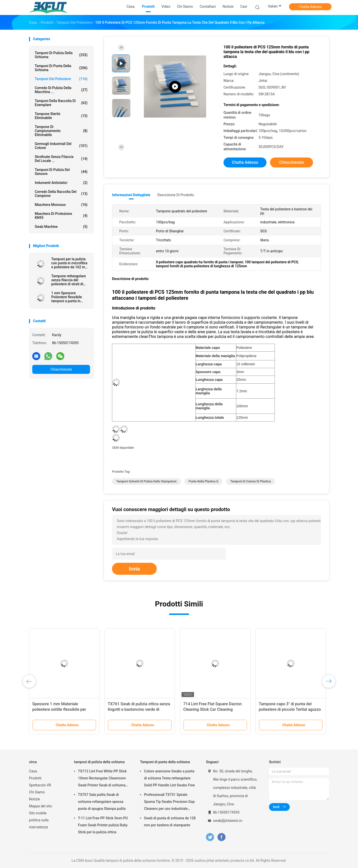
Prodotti (35, 778)
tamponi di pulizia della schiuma (61, 55)
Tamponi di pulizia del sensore (61, 172)
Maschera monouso (61, 205)
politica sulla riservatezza (39, 824)
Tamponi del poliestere (61, 79)
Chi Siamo (37, 792)
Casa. (33, 771)
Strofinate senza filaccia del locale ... (61, 159)
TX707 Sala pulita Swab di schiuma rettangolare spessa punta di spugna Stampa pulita (102, 802)
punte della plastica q (204, 481)
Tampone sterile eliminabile (61, 116)
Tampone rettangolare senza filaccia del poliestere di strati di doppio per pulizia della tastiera (69, 280)
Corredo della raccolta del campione (61, 194)
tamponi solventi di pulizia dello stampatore (146, 481)
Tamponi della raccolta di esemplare (61, 103)
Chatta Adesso (310, 7)
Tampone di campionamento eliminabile (61, 131)
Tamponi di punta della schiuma (61, 68)
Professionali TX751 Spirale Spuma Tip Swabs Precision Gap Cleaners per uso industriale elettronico (169, 802)
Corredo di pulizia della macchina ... (61, 90)
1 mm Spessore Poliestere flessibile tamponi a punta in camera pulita (67, 297)
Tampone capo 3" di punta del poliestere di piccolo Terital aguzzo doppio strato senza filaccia (290, 709)
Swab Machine (61, 227)
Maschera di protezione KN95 (61, 216)
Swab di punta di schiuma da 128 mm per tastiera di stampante (170, 822)
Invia (134, 569)
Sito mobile (38, 813)
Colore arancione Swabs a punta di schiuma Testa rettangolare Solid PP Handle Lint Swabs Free (169, 778)
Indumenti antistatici (61, 183)
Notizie (34, 799)
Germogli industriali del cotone (61, 146)
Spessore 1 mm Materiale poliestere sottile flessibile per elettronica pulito (59, 709)
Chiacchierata (61, 369)
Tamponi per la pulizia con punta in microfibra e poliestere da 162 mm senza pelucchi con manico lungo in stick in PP (70, 263)
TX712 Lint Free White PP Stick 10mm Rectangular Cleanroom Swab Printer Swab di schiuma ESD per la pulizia (102, 779)
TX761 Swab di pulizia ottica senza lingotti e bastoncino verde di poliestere (139, 709)
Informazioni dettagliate (131, 195)
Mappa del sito (40, 806)
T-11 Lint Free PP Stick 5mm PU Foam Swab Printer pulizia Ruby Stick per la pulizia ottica (103, 825)
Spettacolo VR (40, 785)
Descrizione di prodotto (176, 195)
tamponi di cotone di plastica (250, 481)
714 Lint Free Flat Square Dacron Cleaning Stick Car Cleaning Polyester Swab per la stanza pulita (214, 709)
